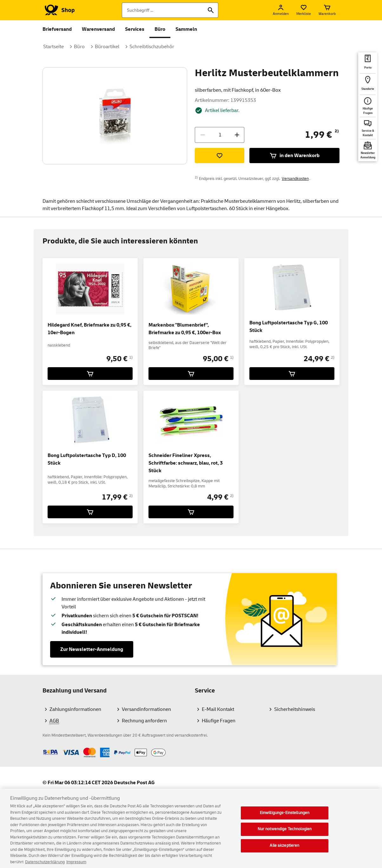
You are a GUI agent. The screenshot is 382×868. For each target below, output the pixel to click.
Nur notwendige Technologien (285, 833)
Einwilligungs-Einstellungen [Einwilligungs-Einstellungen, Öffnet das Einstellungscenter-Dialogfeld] (285, 817)
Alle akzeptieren (284, 850)
